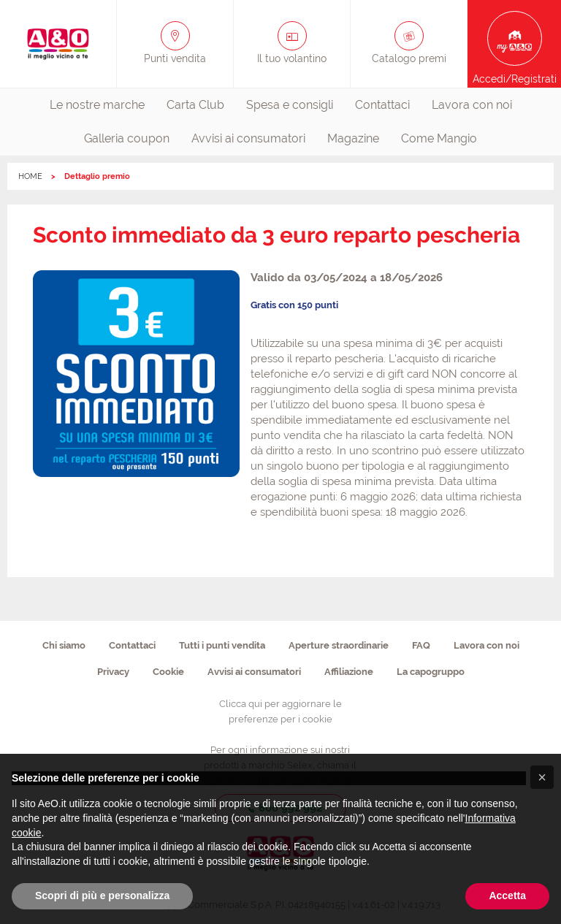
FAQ (421, 645)
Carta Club (195, 105)
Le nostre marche (97, 105)
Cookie (168, 672)
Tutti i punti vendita (222, 645)
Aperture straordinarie (339, 645)
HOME (30, 176)
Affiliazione (349, 672)
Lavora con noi (472, 105)
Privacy (113, 672)
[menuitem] (97, 105)
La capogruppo (431, 672)
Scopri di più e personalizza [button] (102, 896)
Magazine (353, 138)
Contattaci (382, 105)
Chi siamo (64, 645)
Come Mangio (439, 138)
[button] (542, 777)
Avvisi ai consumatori (248, 138)
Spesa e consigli (290, 105)
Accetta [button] (507, 896)
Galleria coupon (127, 138)
